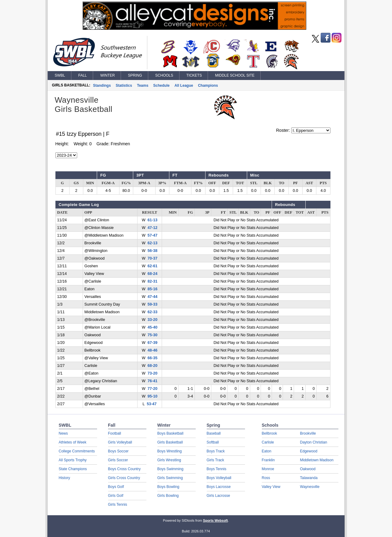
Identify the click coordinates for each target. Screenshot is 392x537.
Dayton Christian (314, 442)
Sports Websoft (215, 520)
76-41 (153, 381)
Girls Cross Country (124, 478)
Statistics (124, 86)
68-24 (153, 274)
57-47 (153, 235)
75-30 (153, 335)
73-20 (153, 373)
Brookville (308, 433)
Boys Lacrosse (219, 487)
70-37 (153, 258)
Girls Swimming (170, 478)
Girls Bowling (168, 496)
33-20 (153, 320)
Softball (213, 442)
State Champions (73, 469)
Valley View (271, 487)
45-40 (153, 327)
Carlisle (268, 442)
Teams (143, 86)
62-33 (153, 312)
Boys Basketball (170, 433)
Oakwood (308, 469)
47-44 (153, 297)
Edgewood (309, 451)
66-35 (153, 358)
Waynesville (310, 487)
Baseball (214, 433)
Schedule (161, 86)
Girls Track (215, 460)
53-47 (152, 404)
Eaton (267, 451)
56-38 (153, 251)
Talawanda (309, 478)
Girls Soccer (118, 460)
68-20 (153, 366)
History (64, 478)
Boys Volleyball (219, 478)
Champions (208, 86)
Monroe (268, 469)
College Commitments (77, 451)
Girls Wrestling (169, 460)
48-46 (153, 350)
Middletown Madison (317, 460)
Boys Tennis (217, 469)
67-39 (153, 343)
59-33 (153, 304)
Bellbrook (269, 433)
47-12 (153, 228)
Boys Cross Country (124, 469)
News (63, 433)
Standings (102, 86)
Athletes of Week (73, 442)
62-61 (153, 266)
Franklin (268, 460)
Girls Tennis (118, 505)
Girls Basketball (170, 442)
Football (115, 433)
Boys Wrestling (170, 451)
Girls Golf (116, 496)
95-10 (153, 396)
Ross (266, 478)
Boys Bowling (168, 487)
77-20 (153, 389)
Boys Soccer (118, 451)
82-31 (153, 281)
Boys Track (216, 451)
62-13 (153, 243)
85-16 (153, 289)
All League (184, 86)
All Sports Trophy (73, 460)
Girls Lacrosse (219, 496)
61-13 (153, 220)
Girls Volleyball (120, 442)
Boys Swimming (170, 469)
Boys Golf (116, 487)
